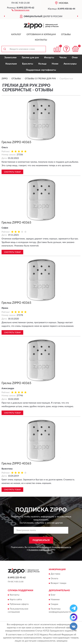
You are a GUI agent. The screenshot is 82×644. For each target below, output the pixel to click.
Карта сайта (16, 600)
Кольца (42, 64)
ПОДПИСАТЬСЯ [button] (41, 540)
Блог (53, 595)
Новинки (55, 600)
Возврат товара (58, 583)
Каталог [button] (16, 35)
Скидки (54, 604)
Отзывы (66, 35)
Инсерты (49, 58)
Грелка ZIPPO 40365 (16, 142)
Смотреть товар (12, 172)
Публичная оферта (19, 604)
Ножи (55, 64)
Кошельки (11, 64)
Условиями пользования (39, 550)
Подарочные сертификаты (41, 70)
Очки (75, 58)
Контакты (41, 40)
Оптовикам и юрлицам (41, 35)
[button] (20, 10)
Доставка (55, 574)
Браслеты (28, 64)
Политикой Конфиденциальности (56, 547)
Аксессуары (70, 64)
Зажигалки (10, 58)
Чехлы (63, 58)
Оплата (54, 579)
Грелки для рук (30, 58)
